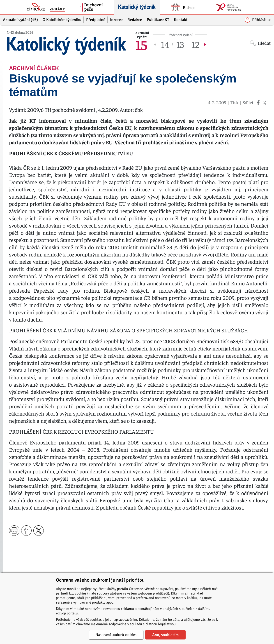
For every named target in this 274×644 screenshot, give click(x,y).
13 (180, 44)
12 (195, 44)
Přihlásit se (258, 20)
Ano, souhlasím (165, 635)
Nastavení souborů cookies (116, 635)
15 (141, 44)
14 (165, 44)
